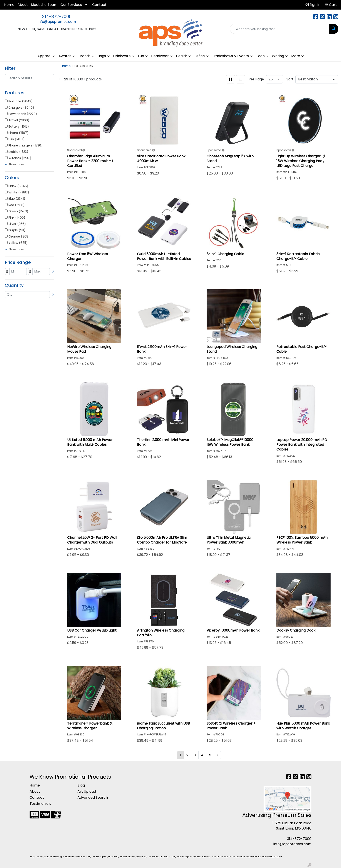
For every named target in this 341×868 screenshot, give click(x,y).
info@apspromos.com (57, 22)
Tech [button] (260, 56)
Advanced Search (93, 797)
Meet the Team (44, 5)
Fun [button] (141, 56)
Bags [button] (102, 56)
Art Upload (87, 791)
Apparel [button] (44, 56)
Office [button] (200, 56)
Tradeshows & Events (230, 56)
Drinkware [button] (122, 56)
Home (9, 5)
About (23, 5)
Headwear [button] (160, 56)
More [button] (296, 56)
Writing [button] (278, 56)
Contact (99, 5)
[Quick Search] (280, 29)
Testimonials (40, 804)
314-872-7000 (57, 17)
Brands (84, 56)
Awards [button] (65, 56)
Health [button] (182, 56)
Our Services (71, 5)
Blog (81, 785)
